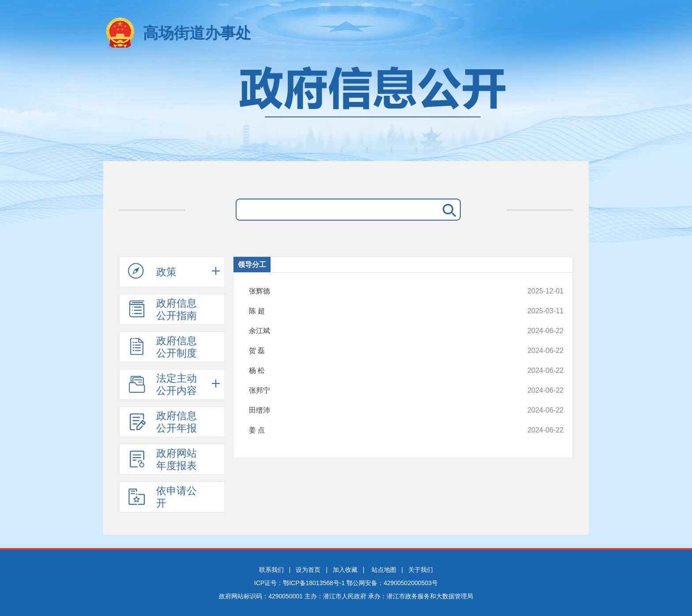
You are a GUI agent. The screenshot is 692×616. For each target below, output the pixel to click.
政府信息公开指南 (162, 309)
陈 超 (377, 311)
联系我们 (271, 570)
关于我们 (421, 570)
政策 (152, 271)
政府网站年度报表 (162, 459)
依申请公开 (162, 497)
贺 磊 (377, 351)
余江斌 (377, 331)
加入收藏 (345, 570)
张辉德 (377, 291)
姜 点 (377, 430)
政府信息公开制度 (162, 347)
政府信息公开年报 (162, 422)
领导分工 (252, 265)
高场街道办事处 (197, 33)
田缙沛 (377, 410)
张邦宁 (377, 391)
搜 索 (448, 210)
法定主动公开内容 (162, 384)
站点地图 (384, 570)
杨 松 (377, 371)
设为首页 (308, 570)
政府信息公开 (346, 109)
